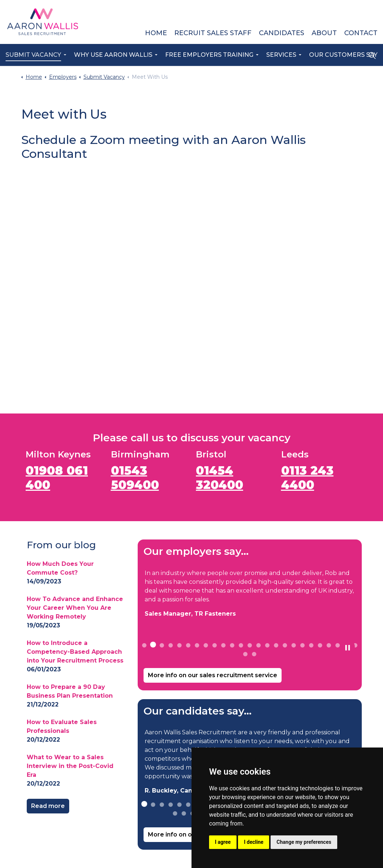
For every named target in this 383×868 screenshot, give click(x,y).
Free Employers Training (209, 55)
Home (156, 33)
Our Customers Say (343, 55)
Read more (48, 806)
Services (281, 55)
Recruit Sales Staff (213, 33)
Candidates (282, 33)
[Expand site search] (372, 55)
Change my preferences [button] (304, 842)
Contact (361, 33)
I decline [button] (254, 842)
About (324, 33)
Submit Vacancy (33, 55)
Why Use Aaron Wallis (113, 55)
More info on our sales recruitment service (213, 675)
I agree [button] (223, 842)
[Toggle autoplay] (347, 648)
